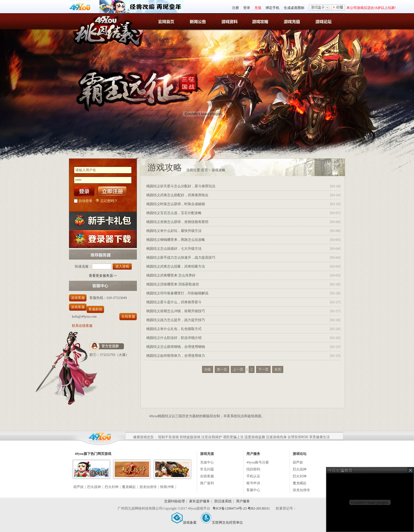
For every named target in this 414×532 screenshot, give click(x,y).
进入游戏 (122, 266)
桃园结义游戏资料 (230, 21)
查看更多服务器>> (103, 276)
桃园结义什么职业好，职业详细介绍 (174, 338)
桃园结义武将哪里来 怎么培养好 (171, 275)
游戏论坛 (324, 21)
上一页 (238, 369)
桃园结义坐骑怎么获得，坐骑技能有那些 (177, 222)
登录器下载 (103, 239)
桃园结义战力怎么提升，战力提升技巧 (176, 320)
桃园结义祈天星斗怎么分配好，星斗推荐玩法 (181, 186)
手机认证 (253, 476)
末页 (278, 369)
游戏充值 (293, 21)
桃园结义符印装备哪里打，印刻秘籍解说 (177, 293)
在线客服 (128, 316)
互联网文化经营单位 (222, 523)
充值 (258, 8)
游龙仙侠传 (148, 487)
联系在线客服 (82, 326)
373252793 (108, 355)
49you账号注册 (258, 462)
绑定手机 (273, 8)
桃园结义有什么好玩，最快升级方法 (174, 231)
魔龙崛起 (129, 487)
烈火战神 (94, 487)
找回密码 (253, 469)
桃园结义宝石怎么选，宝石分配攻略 (174, 213)
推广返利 (207, 483)
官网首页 (167, 21)
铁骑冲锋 (167, 487)
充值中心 (207, 462)
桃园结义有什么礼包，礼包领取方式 (174, 329)
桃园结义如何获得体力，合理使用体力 (176, 356)
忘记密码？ (109, 201)
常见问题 (207, 469)
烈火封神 (112, 487)
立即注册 (112, 191)
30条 (208, 369)
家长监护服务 (200, 501)
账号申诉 (253, 483)
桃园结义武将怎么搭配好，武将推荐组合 (177, 195)
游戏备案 (184, 523)
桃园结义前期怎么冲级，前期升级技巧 (176, 311)
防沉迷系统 (223, 501)
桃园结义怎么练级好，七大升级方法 (174, 249)
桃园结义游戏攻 (261, 21)
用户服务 (243, 501)
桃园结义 (106, 26)
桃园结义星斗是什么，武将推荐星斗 (174, 302)
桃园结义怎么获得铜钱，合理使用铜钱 (176, 347)
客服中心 (253, 490)
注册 (235, 8)
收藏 (338, 8)
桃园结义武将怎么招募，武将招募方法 (176, 266)
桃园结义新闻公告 (199, 21)
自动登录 (85, 201)
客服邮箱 (95, 309)
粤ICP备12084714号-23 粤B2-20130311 (241, 508)
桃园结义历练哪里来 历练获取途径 (173, 284)
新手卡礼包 (103, 221)
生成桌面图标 (294, 8)
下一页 (263, 369)
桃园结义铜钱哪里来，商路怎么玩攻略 (176, 240)
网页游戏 (104, 454)
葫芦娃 (78, 487)
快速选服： (83, 266)
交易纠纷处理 (175, 501)
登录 (247, 8)
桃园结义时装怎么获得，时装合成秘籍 (176, 204)
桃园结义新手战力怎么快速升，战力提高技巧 (181, 258)
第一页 (222, 369)
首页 (204, 170)
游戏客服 (78, 298)
